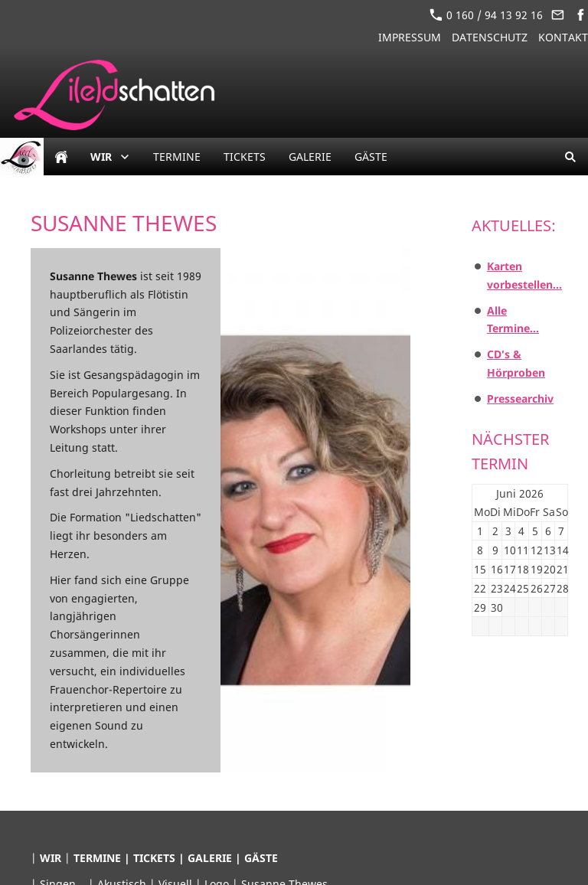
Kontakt (563, 37)
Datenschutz (490, 37)
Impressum (410, 37)
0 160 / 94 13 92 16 (486, 15)
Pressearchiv (520, 398)
